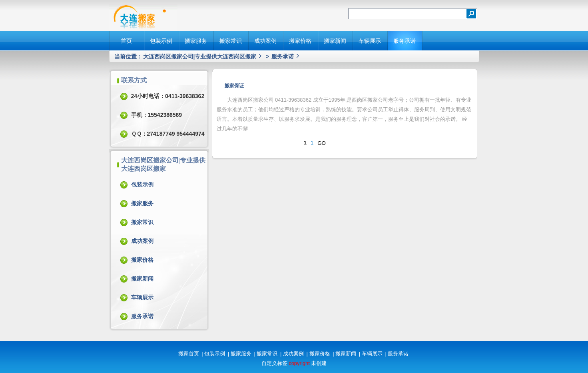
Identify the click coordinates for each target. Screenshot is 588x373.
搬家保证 (234, 86)
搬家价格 (300, 41)
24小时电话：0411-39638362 (168, 96)
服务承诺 (405, 41)
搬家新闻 (335, 41)
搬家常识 (231, 41)
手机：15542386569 (157, 115)
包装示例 (161, 41)
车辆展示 (370, 41)
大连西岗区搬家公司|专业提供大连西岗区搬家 (200, 56)
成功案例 (265, 41)
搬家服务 (196, 41)
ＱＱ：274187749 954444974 (168, 134)
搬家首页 (189, 354)
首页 (126, 41)
